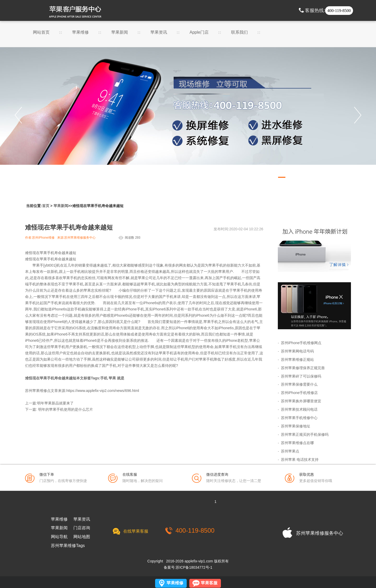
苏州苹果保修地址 (296, 426)
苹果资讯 (159, 32)
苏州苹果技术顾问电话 (299, 409)
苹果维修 (80, 32)
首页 (46, 206)
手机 (104, 378)
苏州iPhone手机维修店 (299, 393)
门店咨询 (82, 528)
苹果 (112, 378)
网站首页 (41, 32)
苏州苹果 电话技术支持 (300, 460)
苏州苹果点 (290, 451)
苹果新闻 (120, 32)
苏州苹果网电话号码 (297, 351)
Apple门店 (199, 34)
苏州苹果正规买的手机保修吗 (305, 434)
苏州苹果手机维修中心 (299, 418)
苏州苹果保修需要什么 (299, 384)
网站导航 (59, 537)
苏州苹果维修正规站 (297, 360)
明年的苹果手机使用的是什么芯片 (66, 409)
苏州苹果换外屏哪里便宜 (301, 401)
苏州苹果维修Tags (68, 546)
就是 (121, 378)
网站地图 (82, 537)
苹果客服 (209, 583)
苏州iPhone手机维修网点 (301, 343)
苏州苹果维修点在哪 (297, 443)
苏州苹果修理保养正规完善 (303, 368)
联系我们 (239, 32)
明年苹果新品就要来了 (55, 403)
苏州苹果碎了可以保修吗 (301, 376)
